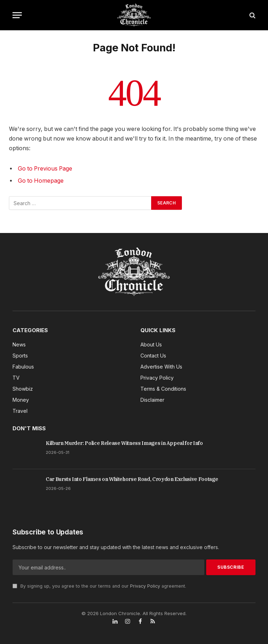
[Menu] (17, 15)
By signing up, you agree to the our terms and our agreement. (99, 586)
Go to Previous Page (45, 169)
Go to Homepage (41, 181)
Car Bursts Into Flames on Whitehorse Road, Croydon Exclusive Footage (132, 479)
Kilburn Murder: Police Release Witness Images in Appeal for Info (124, 443)
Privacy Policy (145, 586)
